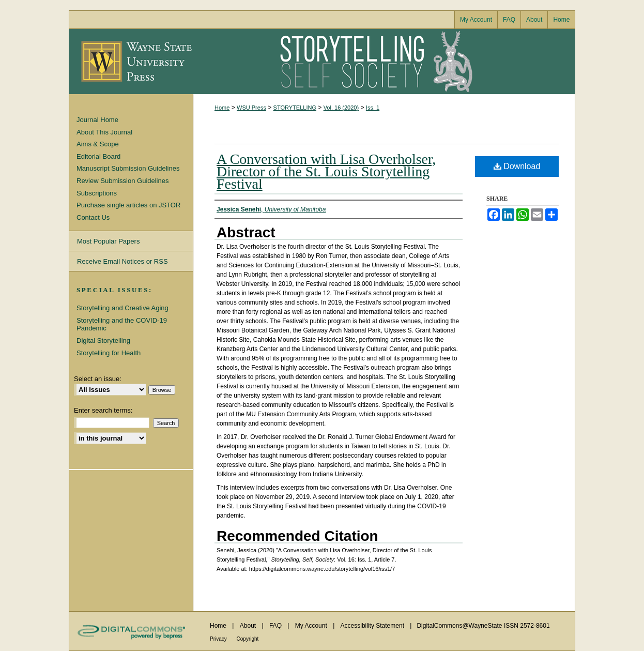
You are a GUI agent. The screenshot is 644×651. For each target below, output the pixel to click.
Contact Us (93, 217)
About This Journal (104, 132)
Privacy (219, 639)
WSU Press (251, 108)
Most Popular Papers (108, 241)
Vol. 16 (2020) (341, 108)
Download (517, 166)
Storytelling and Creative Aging (122, 308)
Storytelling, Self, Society (384, 62)
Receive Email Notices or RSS (122, 261)
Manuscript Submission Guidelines (128, 168)
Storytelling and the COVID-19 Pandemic (122, 324)
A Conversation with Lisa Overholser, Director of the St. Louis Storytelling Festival (326, 171)
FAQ (276, 626)
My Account (312, 626)
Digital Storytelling (103, 340)
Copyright (248, 639)
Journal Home (97, 120)
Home (222, 108)
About (249, 626)
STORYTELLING (295, 108)
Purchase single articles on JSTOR (128, 205)
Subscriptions (97, 193)
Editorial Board (98, 156)
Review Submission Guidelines (122, 181)
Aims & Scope (98, 144)
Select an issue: (98, 379)
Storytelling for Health (109, 353)
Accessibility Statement (373, 626)
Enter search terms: (103, 410)
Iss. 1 (373, 108)
